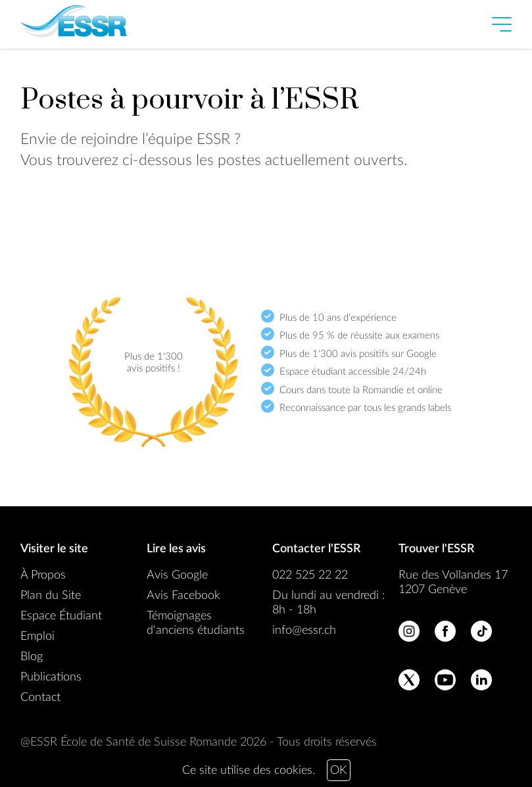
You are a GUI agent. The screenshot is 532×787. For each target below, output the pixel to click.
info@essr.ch (304, 631)
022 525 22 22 (310, 575)
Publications (51, 677)
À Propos (43, 575)
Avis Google (177, 575)
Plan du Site (51, 596)
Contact (40, 698)
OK (338, 771)
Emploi (37, 636)
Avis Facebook (183, 596)
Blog (32, 657)
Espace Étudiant (61, 616)
